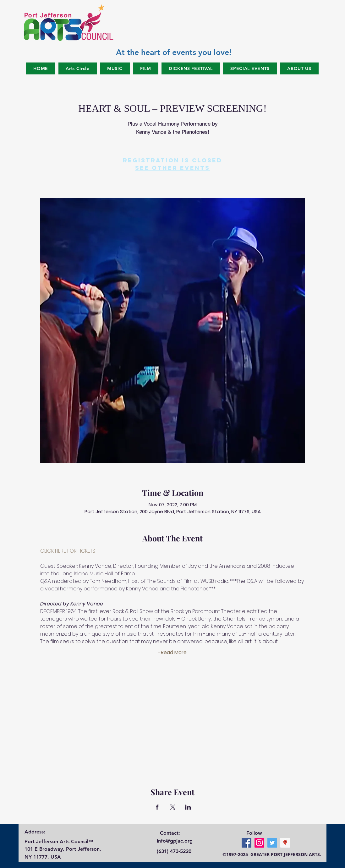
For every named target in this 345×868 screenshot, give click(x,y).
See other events (172, 168)
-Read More (172, 653)
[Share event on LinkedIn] (188, 807)
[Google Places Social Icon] (285, 843)
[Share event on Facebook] (157, 807)
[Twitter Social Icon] (272, 843)
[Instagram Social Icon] (259, 843)
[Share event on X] (173, 807)
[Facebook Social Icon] (246, 843)
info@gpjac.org (175, 841)
